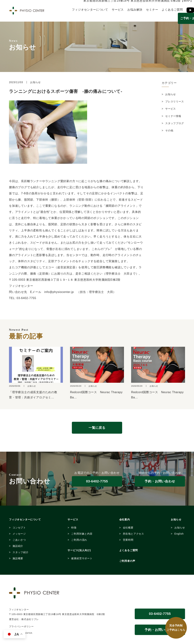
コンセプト (19, 528)
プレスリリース (175, 101)
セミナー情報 (173, 116)
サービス (118, 10)
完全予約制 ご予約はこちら (176, 628)
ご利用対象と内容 (82, 534)
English (179, 534)
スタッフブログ (175, 123)
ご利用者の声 (127, 561)
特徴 (74, 528)
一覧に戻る (97, 428)
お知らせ (171, 94)
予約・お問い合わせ (160, 481)
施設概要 (18, 558)
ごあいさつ (19, 540)
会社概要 (128, 528)
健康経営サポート (82, 558)
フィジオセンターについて (90, 10)
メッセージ (19, 534)
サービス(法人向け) (79, 550)
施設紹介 (18, 546)
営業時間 (128, 540)
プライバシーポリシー (21, 626)
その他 (169, 130)
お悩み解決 (135, 10)
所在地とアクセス (133, 534)
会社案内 (125, 519)
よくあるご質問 (172, 10)
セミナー (152, 10)
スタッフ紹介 (21, 552)
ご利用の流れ (79, 540)
